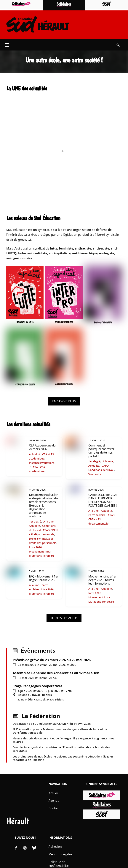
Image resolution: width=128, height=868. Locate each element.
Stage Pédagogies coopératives (37, 686)
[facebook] (16, 848)
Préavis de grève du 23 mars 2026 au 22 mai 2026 (52, 660)
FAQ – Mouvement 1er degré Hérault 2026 (44, 578)
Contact (54, 808)
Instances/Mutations (42, 463)
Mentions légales (60, 854)
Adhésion (55, 847)
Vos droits (95, 474)
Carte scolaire (97, 515)
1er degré (94, 461)
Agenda (54, 801)
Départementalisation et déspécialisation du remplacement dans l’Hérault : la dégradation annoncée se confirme (44, 505)
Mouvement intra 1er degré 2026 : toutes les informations (102, 580)
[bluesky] (34, 848)
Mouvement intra (40, 551)
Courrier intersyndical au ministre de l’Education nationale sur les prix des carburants (61, 749)
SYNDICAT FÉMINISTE (103, 322)
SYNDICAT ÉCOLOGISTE (25, 385)
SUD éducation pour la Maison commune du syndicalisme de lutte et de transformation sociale (60, 731)
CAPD (105, 466)
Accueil (53, 793)
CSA (35, 467)
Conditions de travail (101, 470)
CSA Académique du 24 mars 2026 (42, 447)
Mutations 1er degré (42, 556)
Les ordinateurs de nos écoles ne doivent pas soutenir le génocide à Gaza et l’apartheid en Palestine (63, 758)
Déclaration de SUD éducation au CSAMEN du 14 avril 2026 (52, 724)
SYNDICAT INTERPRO (64, 322)
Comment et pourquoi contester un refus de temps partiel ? (101, 451)
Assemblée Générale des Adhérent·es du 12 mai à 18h (56, 673)
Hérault (18, 821)
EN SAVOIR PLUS (64, 401)
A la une (108, 461)
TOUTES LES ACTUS (64, 618)
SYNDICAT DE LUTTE (25, 322)
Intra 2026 (35, 547)
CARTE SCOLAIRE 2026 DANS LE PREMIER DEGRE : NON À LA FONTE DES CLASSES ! (103, 500)
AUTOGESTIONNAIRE (64, 384)
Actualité (35, 454)
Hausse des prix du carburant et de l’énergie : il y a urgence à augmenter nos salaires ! (63, 740)
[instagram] (25, 848)
